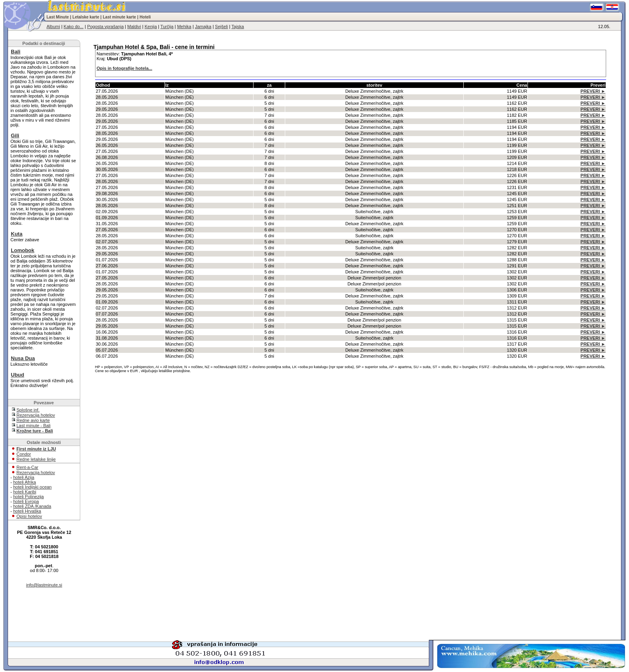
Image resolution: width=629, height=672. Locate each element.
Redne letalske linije (36, 459)
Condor (24, 454)
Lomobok (23, 250)
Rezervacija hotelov (36, 415)
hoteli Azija (24, 477)
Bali (16, 52)
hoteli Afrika (25, 482)
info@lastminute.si (44, 585)
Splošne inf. (28, 410)
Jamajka (203, 26)
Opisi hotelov (29, 516)
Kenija (151, 26)
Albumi (53, 26)
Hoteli (145, 17)
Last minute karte (119, 17)
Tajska (238, 26)
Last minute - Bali (33, 426)
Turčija (167, 26)
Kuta (17, 234)
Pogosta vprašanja (105, 26)
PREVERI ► (593, 91)
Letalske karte (86, 17)
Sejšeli (221, 26)
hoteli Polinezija (28, 497)
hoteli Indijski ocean (32, 487)
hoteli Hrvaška (27, 511)
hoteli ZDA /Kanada (32, 506)
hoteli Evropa (26, 501)
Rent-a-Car (27, 467)
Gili (15, 135)
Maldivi (134, 26)
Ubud (17, 375)
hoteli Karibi (25, 492)
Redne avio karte (33, 420)
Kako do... (74, 26)
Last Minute (58, 17)
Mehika (184, 26)
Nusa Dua (23, 358)
